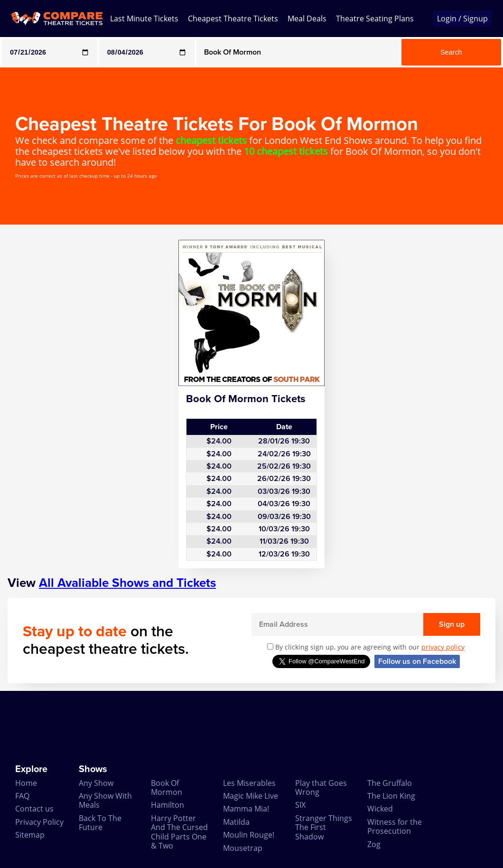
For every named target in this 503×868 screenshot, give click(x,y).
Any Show (96, 783)
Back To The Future (100, 823)
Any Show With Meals (105, 800)
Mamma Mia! (246, 809)
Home (26, 783)
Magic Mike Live (251, 796)
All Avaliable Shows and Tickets (127, 583)
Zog (374, 844)
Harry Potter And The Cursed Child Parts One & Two (179, 832)
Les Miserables (249, 783)
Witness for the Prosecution (395, 826)
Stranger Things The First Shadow (324, 827)
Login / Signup (462, 19)
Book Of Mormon (167, 788)
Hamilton (168, 805)
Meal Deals (307, 19)
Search (451, 52)
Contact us (34, 809)
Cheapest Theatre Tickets (233, 19)
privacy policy (443, 647)
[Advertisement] (251, 727)
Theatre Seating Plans (375, 19)
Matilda (236, 822)
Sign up (452, 624)
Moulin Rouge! (249, 835)
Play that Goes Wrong (321, 788)
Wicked (380, 809)
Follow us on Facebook (417, 661)
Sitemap (30, 835)
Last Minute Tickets (144, 19)
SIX (300, 805)
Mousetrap (243, 848)
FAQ (22, 796)
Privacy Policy (39, 822)
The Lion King (391, 796)
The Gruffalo (390, 783)
